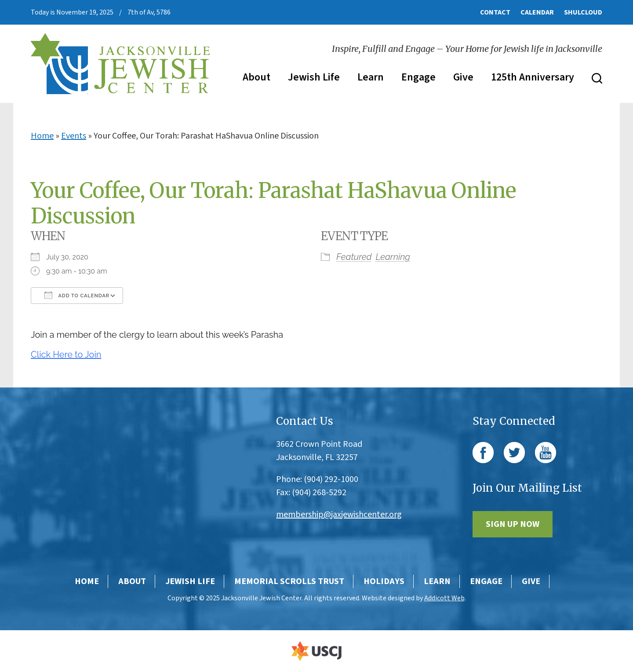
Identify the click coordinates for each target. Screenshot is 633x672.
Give (463, 77)
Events (74, 136)
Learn (371, 77)
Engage (418, 77)
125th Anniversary (533, 77)
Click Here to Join (66, 354)
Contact (495, 12)
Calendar (537, 12)
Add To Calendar (77, 295)
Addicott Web (444, 598)
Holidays (384, 581)
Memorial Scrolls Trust (289, 581)
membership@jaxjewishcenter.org (339, 515)
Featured (354, 257)
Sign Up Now (513, 524)
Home (42, 136)
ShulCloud (583, 12)
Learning (393, 257)
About (256, 77)
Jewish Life (314, 77)
